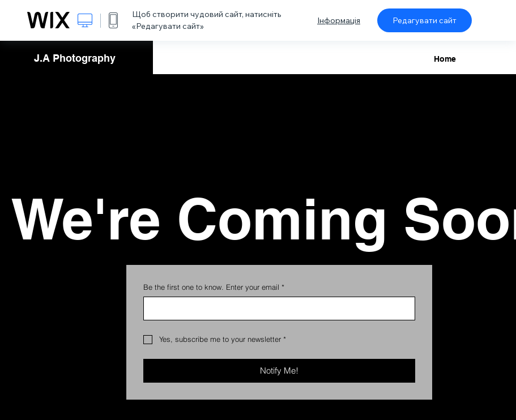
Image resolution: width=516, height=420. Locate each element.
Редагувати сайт (425, 20)
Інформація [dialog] (339, 20)
